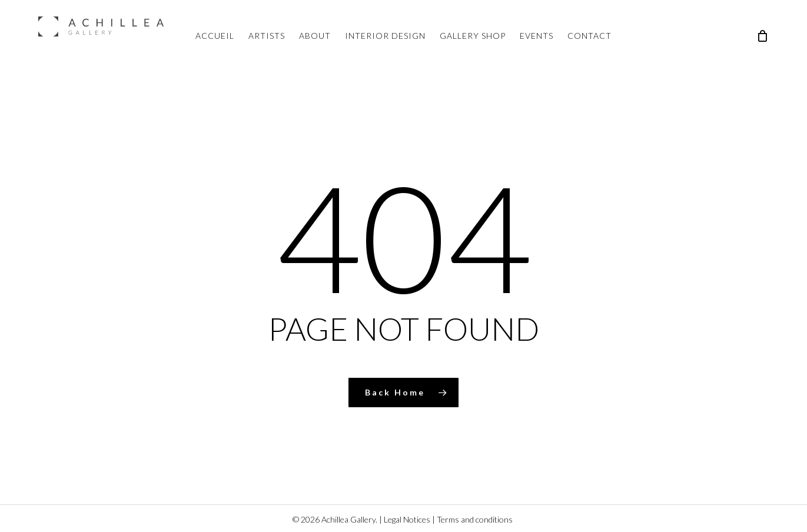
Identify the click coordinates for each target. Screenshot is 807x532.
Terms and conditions (475, 519)
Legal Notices (407, 519)
